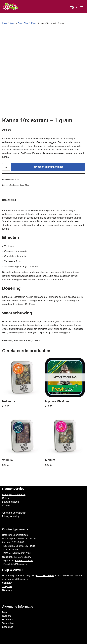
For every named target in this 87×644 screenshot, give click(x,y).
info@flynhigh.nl (19, 564)
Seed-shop (8, 627)
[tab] (9, 200)
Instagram (7, 583)
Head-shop (8, 620)
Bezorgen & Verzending (14, 494)
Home (5, 23)
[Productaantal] (6, 167)
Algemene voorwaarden (14, 513)
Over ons (7, 616)
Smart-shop (8, 623)
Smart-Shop (23, 23)
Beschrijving (9, 200)
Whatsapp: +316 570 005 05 (17, 557)
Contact (6, 505)
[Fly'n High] (11, 6)
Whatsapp (7, 590)
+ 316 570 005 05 (24, 560)
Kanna (34, 23)
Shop (13, 23)
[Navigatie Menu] (82, 7)
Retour (6, 498)
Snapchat (7, 586)
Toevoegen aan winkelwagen (48, 167)
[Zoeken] (76, 6)
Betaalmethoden (10, 502)
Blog (4, 612)
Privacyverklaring (11, 516)
